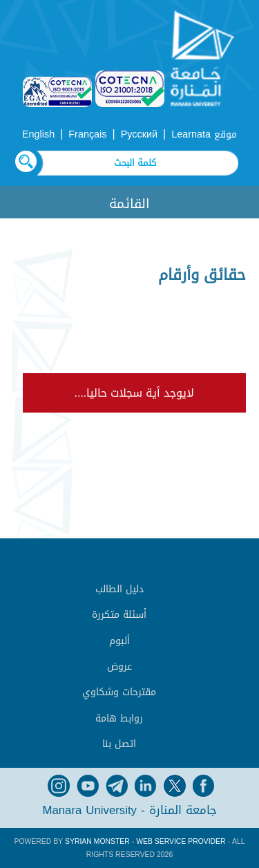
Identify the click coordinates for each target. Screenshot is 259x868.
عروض (119, 667)
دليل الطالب (119, 589)
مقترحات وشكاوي (119, 692)
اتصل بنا (119, 744)
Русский (139, 134)
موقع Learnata (204, 134)
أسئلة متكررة (119, 615)
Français (87, 134)
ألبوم (119, 641)
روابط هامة (119, 718)
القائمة (129, 204)
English (38, 134)
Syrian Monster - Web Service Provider (145, 841)
